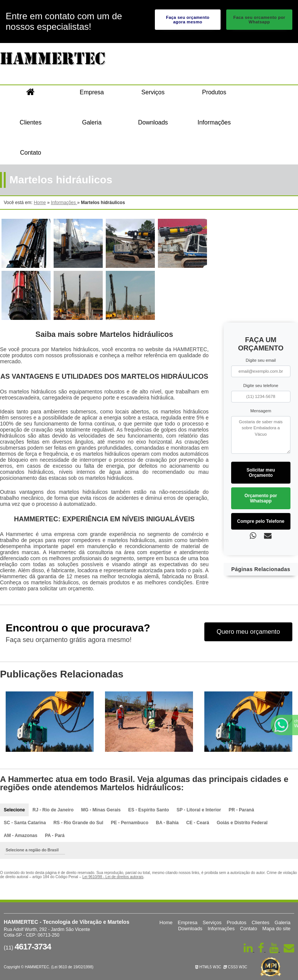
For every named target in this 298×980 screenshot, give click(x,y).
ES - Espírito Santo (148, 810)
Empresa (92, 92)
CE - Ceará (198, 823)
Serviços (153, 92)
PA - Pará (55, 836)
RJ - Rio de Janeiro (53, 810)
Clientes (31, 122)
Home (166, 922)
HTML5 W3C (208, 967)
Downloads (153, 122)
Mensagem (261, 411)
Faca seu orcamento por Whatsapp (259, 20)
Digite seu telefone (261, 386)
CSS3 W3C (235, 967)
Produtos (214, 92)
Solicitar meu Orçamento (261, 473)
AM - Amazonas (21, 836)
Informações (214, 122)
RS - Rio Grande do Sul (78, 823)
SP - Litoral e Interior (199, 810)
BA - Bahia (167, 823)
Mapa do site (276, 929)
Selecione (14, 810)
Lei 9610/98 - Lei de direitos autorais (113, 877)
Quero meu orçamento (248, 632)
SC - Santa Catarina (25, 823)
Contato (31, 153)
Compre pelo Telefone (261, 521)
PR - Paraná (241, 810)
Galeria (92, 122)
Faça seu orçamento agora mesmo (188, 20)
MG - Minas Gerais (101, 810)
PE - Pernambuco (129, 823)
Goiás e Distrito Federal (242, 823)
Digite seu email (261, 360)
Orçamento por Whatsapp (261, 498)
